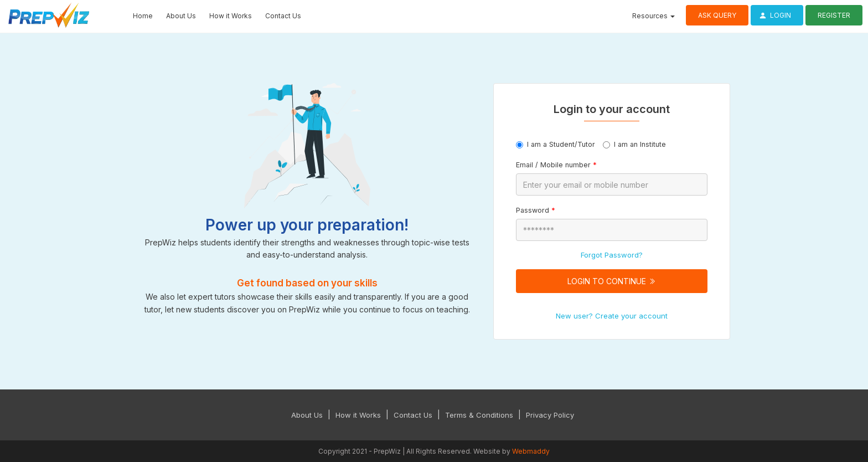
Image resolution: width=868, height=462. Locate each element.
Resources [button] (653, 16)
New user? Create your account (612, 316)
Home (143, 16)
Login (774, 15)
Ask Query (717, 15)
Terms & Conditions (479, 415)
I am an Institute (634, 144)
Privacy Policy (550, 415)
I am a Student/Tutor (556, 144)
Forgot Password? (612, 255)
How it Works (231, 16)
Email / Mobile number (556, 165)
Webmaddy (531, 451)
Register (834, 15)
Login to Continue (612, 281)
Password (536, 210)
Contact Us (283, 16)
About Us (181, 16)
